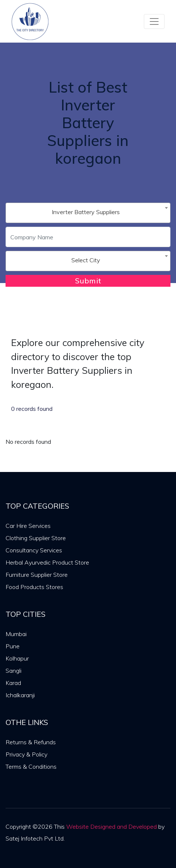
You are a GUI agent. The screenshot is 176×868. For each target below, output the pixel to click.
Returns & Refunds (31, 742)
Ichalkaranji (20, 695)
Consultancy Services (34, 550)
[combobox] (88, 213)
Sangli (13, 671)
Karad (13, 683)
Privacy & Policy (26, 754)
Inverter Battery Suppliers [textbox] (86, 212)
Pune (13, 646)
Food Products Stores (34, 587)
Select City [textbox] (86, 260)
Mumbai (16, 634)
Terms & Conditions (31, 766)
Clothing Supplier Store (36, 538)
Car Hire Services (28, 526)
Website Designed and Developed (111, 827)
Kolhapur (17, 658)
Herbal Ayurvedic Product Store (47, 562)
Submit (88, 281)
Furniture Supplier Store (37, 575)
